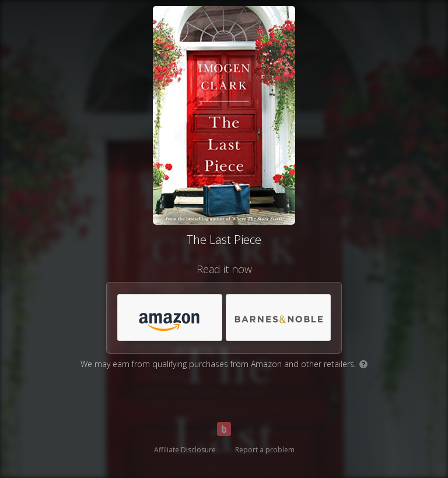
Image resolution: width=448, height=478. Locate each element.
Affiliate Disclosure (185, 450)
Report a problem (265, 450)
